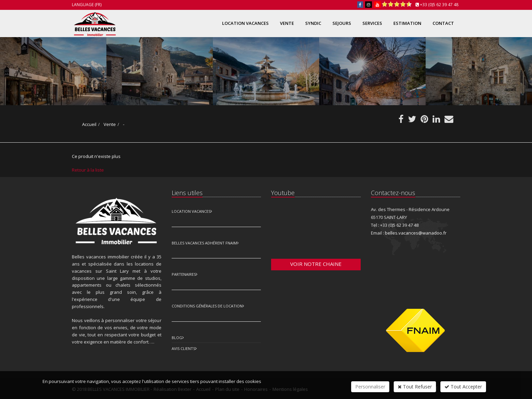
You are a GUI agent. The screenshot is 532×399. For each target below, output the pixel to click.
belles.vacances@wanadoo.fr (416, 233)
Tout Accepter (463, 387)
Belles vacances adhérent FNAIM (204, 243)
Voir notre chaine (316, 264)
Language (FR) (87, 5)
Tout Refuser (415, 387)
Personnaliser (370, 387)
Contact (443, 23)
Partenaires (184, 274)
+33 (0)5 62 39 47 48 (439, 5)
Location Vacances (191, 211)
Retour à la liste (88, 170)
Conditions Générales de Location (207, 306)
